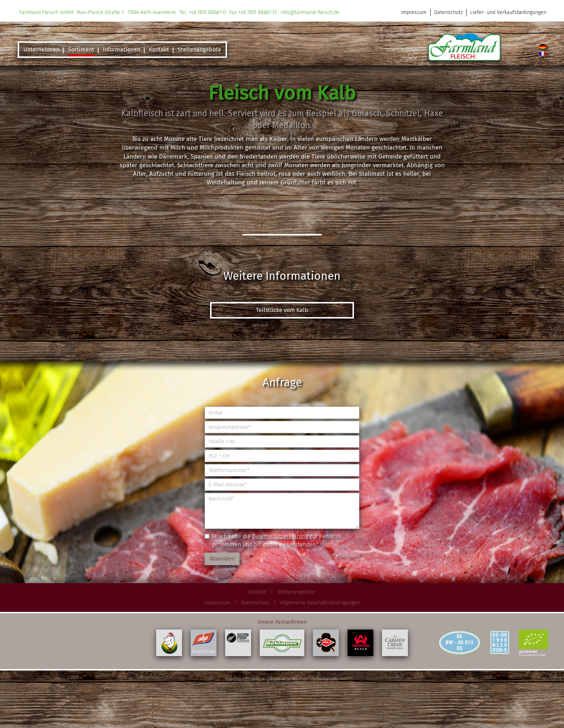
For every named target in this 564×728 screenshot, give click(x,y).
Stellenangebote (296, 592)
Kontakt (258, 592)
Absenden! (222, 559)
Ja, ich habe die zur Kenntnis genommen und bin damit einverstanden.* (273, 540)
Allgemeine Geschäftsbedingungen (320, 603)
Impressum (414, 12)
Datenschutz (448, 12)
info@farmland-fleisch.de (310, 12)
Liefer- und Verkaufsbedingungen (508, 12)
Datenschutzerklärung (280, 536)
